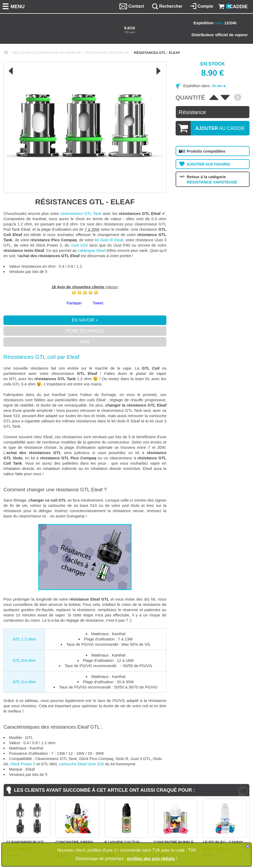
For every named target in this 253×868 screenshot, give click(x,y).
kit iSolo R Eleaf (109, 240)
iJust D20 (79, 245)
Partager (74, 303)
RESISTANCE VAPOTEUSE (107, 53)
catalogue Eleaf (92, 250)
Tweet (98, 303)
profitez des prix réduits (151, 859)
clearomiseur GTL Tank (81, 213)
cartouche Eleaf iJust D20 (81, 764)
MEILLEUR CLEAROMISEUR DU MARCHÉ (47, 53)
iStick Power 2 (23, 764)
